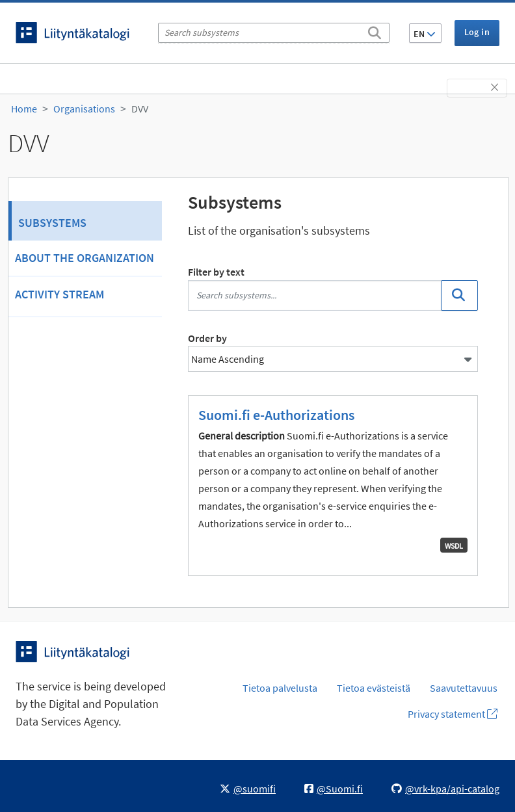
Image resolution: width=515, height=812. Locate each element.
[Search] (375, 31)
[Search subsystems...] (315, 295)
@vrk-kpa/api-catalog (445, 789)
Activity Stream (59, 294)
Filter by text (216, 272)
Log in (477, 32)
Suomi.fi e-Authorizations (276, 415)
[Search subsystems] (274, 33)
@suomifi (248, 789)
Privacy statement (453, 714)
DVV (140, 109)
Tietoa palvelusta (280, 688)
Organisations (84, 109)
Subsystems (52, 223)
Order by (207, 338)
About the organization (85, 258)
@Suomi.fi (334, 789)
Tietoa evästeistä (374, 688)
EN (425, 34)
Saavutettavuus (464, 688)
